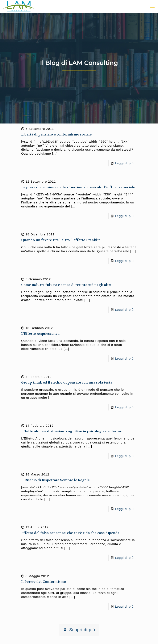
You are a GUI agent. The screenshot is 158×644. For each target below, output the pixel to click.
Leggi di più (124, 163)
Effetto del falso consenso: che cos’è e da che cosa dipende (70, 533)
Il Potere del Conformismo (44, 582)
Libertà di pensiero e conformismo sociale (56, 134)
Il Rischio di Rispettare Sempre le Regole (55, 480)
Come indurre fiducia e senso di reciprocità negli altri (66, 285)
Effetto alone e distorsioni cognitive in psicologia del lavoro (72, 431)
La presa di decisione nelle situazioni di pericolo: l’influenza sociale (78, 187)
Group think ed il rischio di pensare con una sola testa (67, 382)
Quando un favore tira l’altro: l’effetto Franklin (61, 240)
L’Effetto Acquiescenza (40, 334)
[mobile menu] (152, 6)
